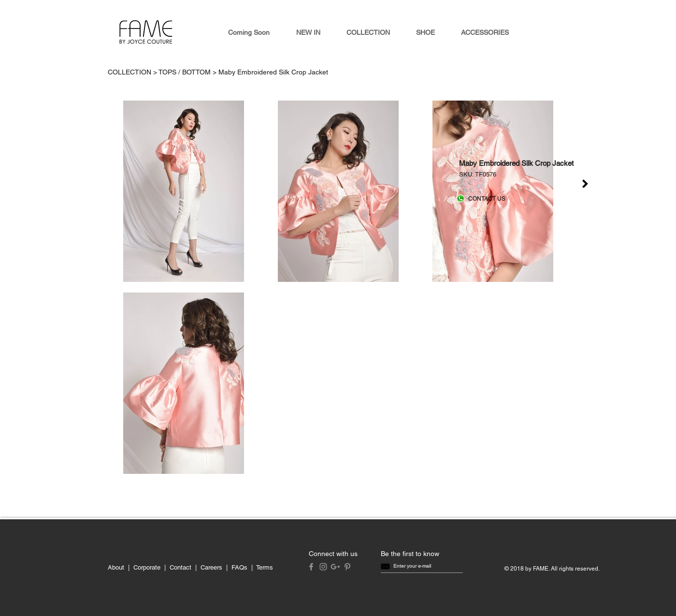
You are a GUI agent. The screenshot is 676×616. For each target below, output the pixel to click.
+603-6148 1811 (93, 605)
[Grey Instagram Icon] (323, 567)
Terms (265, 567)
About (116, 567)
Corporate (147, 567)
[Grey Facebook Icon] (311, 567)
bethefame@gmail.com (39, 605)
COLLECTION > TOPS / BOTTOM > (163, 72)
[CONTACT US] (487, 199)
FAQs (239, 567)
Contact (180, 567)
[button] (412, 566)
